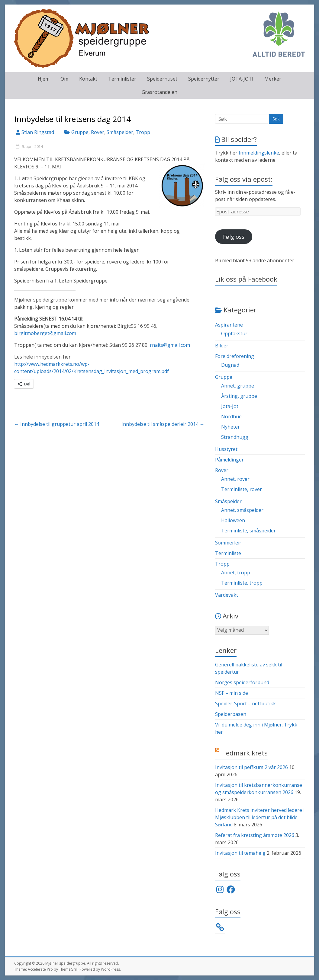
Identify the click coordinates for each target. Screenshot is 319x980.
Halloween (233, 520)
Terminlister (122, 79)
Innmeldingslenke (259, 153)
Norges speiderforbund (242, 682)
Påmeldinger (229, 460)
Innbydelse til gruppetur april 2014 (57, 424)
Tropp (143, 132)
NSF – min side (232, 693)
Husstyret (226, 449)
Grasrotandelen (159, 92)
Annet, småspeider (242, 510)
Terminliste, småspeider (248, 531)
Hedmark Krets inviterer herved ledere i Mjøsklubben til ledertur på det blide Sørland (260, 817)
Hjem (44, 79)
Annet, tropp (236, 573)
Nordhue (231, 417)
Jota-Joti (230, 406)
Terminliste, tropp (242, 583)
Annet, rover (235, 479)
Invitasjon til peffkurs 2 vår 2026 (251, 767)
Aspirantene (229, 325)
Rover (98, 132)
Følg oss (234, 237)
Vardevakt (227, 595)
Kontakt (88, 79)
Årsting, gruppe (239, 396)
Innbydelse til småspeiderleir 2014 (163, 424)
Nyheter (230, 427)
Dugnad (230, 365)
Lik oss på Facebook (246, 279)
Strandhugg (235, 437)
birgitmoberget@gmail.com (45, 333)
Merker (273, 79)
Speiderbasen (231, 714)
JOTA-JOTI (242, 79)
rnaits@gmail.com (170, 345)
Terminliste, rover (242, 489)
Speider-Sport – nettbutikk (245, 704)
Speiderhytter (204, 79)
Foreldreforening (235, 356)
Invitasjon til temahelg (240, 853)
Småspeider (120, 132)
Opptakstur (234, 334)
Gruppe (80, 132)
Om (64, 79)
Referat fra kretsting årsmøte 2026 (255, 835)
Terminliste (228, 553)
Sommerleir (228, 543)
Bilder (222, 346)
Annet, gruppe (238, 386)
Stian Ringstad (38, 132)
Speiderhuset (162, 79)
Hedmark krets (244, 753)
